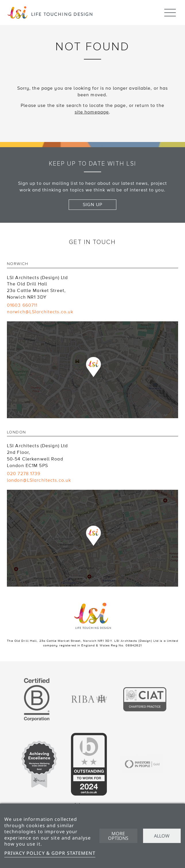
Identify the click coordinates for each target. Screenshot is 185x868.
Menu (170, 10)
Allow (162, 836)
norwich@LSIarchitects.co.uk (40, 312)
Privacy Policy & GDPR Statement (50, 853)
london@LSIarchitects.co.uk (39, 480)
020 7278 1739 (24, 474)
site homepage (92, 112)
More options (118, 836)
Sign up (92, 205)
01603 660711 (22, 305)
